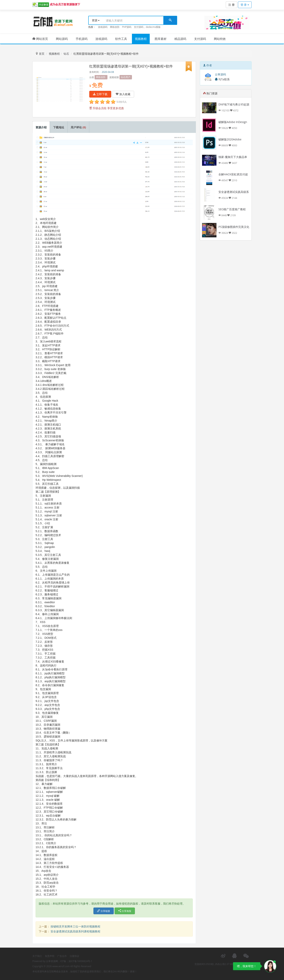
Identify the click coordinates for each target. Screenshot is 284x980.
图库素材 (161, 39)
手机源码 (82, 39)
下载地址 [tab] (59, 127)
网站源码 (62, 39)
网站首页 (40, 39)
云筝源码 (220, 74)
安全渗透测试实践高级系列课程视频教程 (75, 931)
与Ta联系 (222, 79)
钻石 (66, 54)
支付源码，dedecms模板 (147, 27)
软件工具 (121, 39)
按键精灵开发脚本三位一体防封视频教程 (75, 926)
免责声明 (50, 956)
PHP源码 (127, 27)
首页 (40, 54)
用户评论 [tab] (78, 127)
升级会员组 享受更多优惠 (107, 108)
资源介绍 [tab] (41, 127)
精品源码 (180, 39)
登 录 (245, 5)
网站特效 (220, 39)
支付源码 (200, 39)
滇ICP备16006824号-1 (80, 961)
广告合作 (62, 956)
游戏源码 (103, 27)
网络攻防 (115, 27)
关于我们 (37, 956)
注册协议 (74, 956)
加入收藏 (123, 94)
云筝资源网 (52, 961)
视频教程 (141, 39)
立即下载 (100, 94)
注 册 (231, 5)
